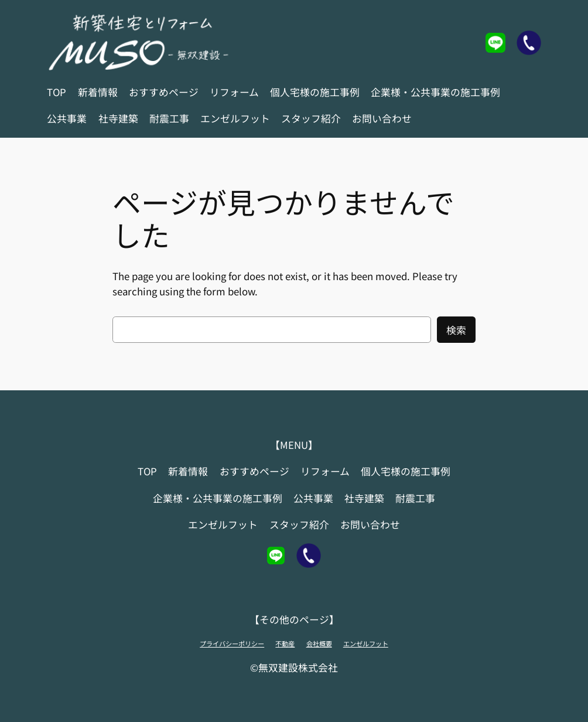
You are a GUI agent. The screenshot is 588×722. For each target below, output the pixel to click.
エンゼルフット (366, 643)
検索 (456, 330)
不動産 (285, 643)
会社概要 (319, 643)
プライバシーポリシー (232, 643)
